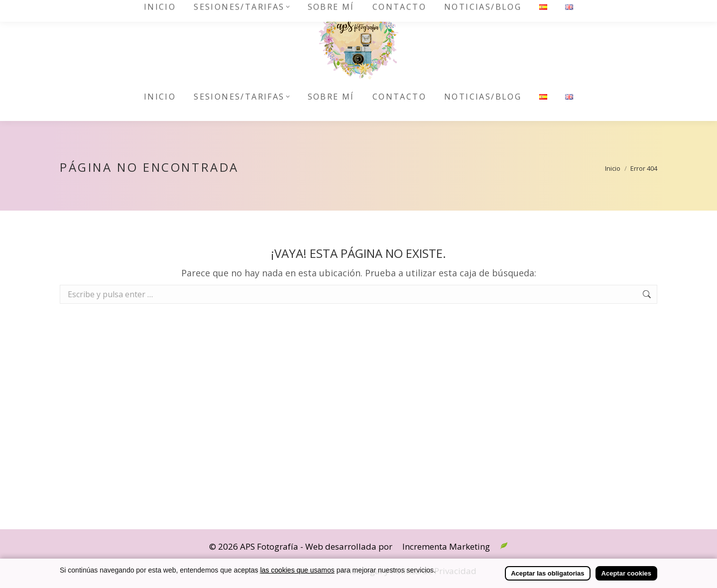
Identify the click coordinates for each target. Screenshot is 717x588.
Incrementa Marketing (446, 546)
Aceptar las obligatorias (547, 573)
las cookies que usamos (297, 570)
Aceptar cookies (626, 573)
